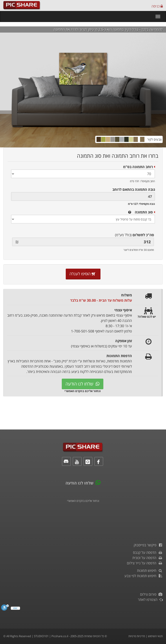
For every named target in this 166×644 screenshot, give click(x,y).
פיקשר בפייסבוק (148, 545)
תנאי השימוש (155, 636)
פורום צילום (151, 594)
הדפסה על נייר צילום (145, 563)
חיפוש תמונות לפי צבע (144, 576)
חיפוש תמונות (150, 571)
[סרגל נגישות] (5, 609)
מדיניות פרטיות (137, 636)
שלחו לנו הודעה (83, 384)
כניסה (157, 6)
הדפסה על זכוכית (148, 558)
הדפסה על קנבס (148, 552)
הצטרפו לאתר (150, 600)
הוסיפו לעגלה (83, 274)
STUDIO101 (41, 636)
